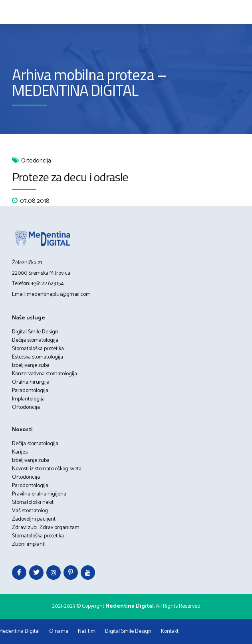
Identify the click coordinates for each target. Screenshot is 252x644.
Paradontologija (30, 391)
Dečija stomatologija (35, 340)
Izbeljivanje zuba (31, 366)
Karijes (20, 452)
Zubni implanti (29, 544)
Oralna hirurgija (31, 382)
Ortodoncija (36, 161)
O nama (59, 631)
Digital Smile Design (35, 332)
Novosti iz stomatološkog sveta (47, 469)
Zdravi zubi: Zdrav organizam (46, 528)
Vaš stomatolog (30, 511)
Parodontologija (30, 486)
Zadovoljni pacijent (34, 519)
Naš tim (87, 631)
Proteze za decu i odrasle (70, 177)
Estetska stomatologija (38, 357)
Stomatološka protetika (38, 349)
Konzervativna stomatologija (45, 374)
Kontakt (170, 631)
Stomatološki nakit (33, 502)
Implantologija (28, 399)
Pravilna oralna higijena (39, 494)
